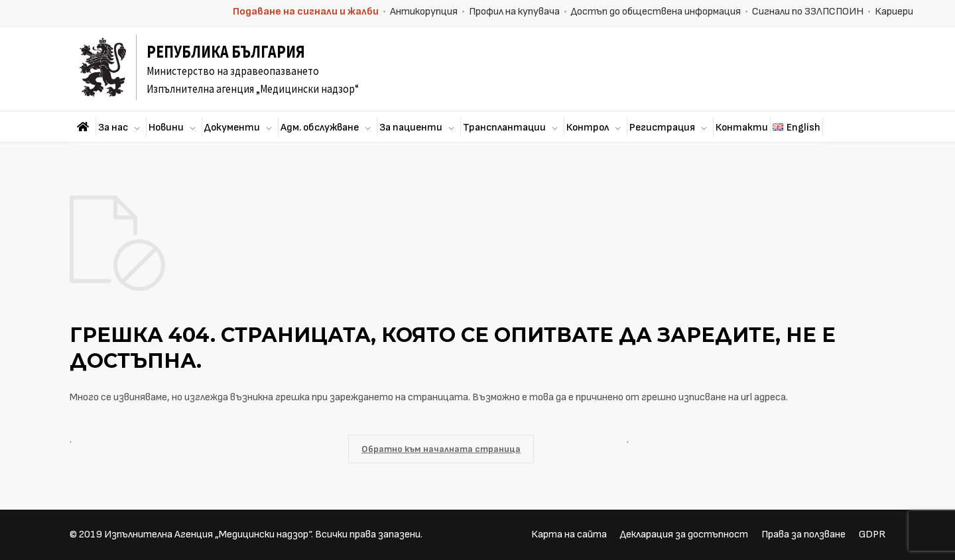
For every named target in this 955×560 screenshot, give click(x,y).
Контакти (742, 128)
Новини (166, 128)
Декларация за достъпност (684, 534)
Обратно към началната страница (441, 449)
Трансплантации (504, 128)
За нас (113, 128)
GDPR (872, 534)
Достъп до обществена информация (656, 12)
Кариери (894, 12)
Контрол (588, 128)
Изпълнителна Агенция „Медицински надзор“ (208, 534)
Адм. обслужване (320, 128)
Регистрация (662, 128)
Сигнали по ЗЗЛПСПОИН (808, 12)
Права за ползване (803, 534)
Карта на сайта (569, 534)
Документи (232, 128)
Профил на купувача (514, 12)
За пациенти (411, 128)
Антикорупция (424, 12)
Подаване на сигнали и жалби (306, 12)
